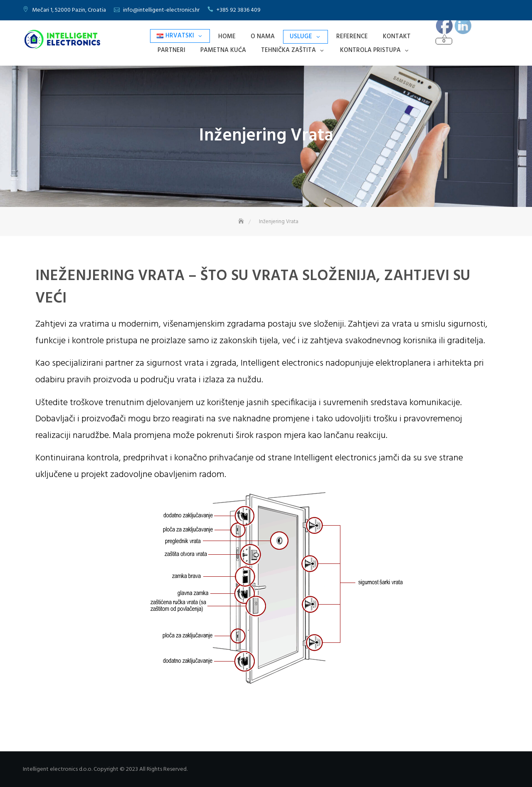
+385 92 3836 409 (239, 10)
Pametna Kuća (223, 50)
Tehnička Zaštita (288, 50)
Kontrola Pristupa (370, 50)
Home (227, 37)
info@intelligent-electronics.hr (161, 10)
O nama (263, 37)
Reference (352, 37)
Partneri (171, 50)
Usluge (301, 37)
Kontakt (397, 37)
